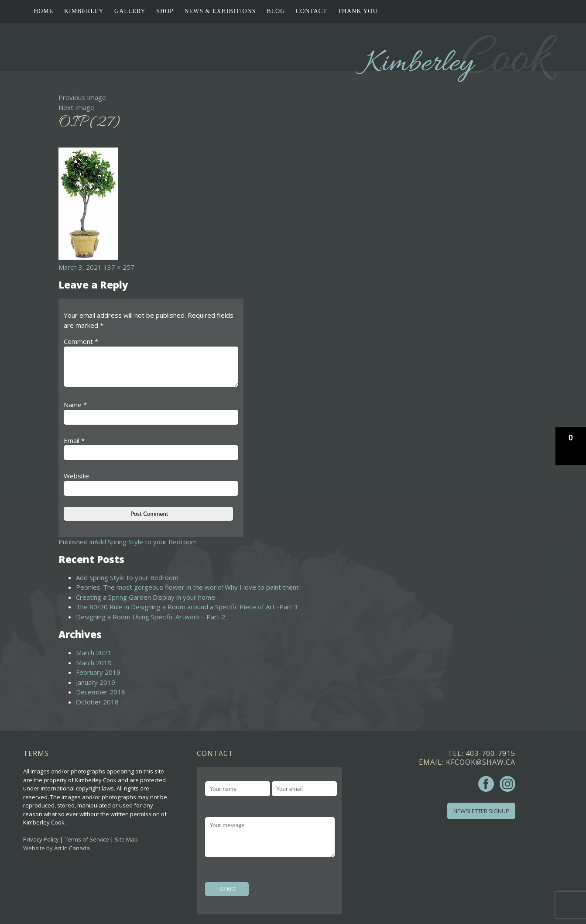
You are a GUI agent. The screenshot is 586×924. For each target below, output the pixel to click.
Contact (312, 11)
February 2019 (98, 672)
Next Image (76, 107)
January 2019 (96, 682)
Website (76, 476)
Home (43, 11)
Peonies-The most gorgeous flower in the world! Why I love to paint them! (188, 587)
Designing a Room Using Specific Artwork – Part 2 (151, 617)
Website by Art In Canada (57, 848)
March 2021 (94, 653)
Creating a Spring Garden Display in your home (146, 597)
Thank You (358, 11)
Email (74, 440)
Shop (165, 11)
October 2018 (97, 702)
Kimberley (84, 11)
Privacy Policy (41, 839)
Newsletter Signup (481, 811)
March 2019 (94, 663)
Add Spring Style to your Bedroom (127, 577)
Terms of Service (87, 839)
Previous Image (82, 97)
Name (75, 405)
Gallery (130, 11)
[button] (571, 446)
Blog (276, 11)
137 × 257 (119, 267)
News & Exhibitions (220, 11)
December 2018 (101, 692)
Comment (81, 341)
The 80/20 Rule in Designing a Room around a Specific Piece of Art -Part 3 (187, 607)
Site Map (126, 839)
